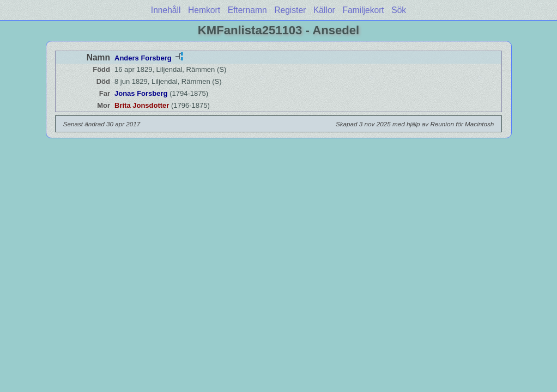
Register (290, 10)
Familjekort (363, 10)
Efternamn (247, 10)
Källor (324, 10)
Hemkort (204, 10)
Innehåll (166, 10)
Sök (399, 10)
